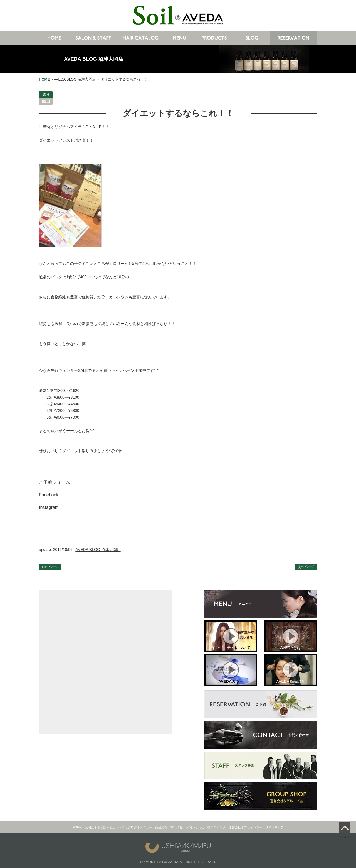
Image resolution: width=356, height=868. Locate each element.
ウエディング (216, 827)
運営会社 (235, 827)
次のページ (306, 567)
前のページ (50, 567)
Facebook (49, 495)
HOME (77, 827)
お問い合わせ (195, 827)
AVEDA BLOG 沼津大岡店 (94, 59)
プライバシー (253, 827)
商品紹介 (161, 827)
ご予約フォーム (55, 482)
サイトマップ (275, 827)
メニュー (146, 827)
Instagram (49, 507)
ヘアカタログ (128, 827)
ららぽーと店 (106, 827)
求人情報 (177, 827)
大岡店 (89, 827)
